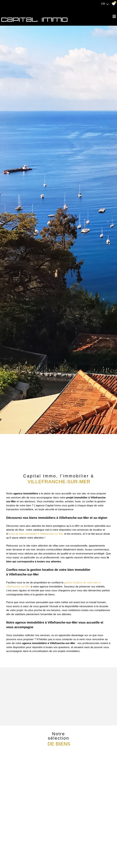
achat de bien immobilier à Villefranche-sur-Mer (36, 534)
